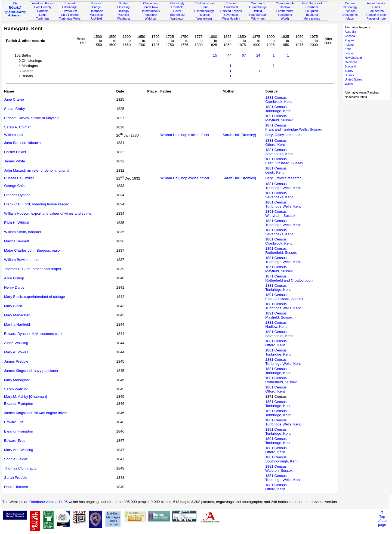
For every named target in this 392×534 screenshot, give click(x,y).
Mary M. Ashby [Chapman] (25, 396)
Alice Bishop (14, 278)
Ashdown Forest (43, 3)
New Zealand (353, 58)
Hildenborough (204, 11)
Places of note (376, 18)
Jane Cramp (14, 99)
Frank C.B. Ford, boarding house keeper (37, 204)
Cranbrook (258, 3)
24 (258, 55)
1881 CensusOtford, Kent (276, 143)
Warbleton (177, 18)
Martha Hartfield (17, 324)
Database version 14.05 (49, 502)
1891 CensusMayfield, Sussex (279, 315)
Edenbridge (70, 7)
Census (350, 3)
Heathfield (97, 11)
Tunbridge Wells (70, 18)
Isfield (258, 11)
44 (229, 55)
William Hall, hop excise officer (185, 135)
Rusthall (204, 15)
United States (353, 79)
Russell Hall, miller (19, 178)
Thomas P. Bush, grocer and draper (33, 269)
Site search (376, 11)
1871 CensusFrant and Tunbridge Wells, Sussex (293, 127)
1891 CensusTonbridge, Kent (278, 413)
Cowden (231, 3)
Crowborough (285, 3)
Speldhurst (285, 15)
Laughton (312, 11)
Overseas (351, 62)
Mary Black (13, 306)
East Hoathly (43, 7)
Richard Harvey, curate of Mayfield (32, 118)
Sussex (349, 75)
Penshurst (150, 15)
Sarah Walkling (16, 389)
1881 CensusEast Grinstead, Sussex (284, 161)
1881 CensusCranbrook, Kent (278, 100)
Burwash (96, 3)
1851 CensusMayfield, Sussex (279, 118)
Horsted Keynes (231, 11)
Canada (350, 36)
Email (376, 7)
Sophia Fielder (16, 459)
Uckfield (97, 18)
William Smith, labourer (23, 232)
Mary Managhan (17, 315)
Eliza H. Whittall (17, 223)
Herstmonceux (150, 11)
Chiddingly (177, 3)
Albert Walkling (16, 343)
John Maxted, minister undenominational (37, 170)
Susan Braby (14, 109)
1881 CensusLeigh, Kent (276, 170)
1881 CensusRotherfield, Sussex (281, 380)
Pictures (350, 11)
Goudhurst (231, 7)
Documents (350, 15)
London (350, 53)
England (350, 40)
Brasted (70, 3)
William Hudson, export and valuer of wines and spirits (48, 213)
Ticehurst (312, 15)
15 (215, 55)
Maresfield (96, 15)
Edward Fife (14, 422)
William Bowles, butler (22, 260)
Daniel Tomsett (16, 487)
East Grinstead (312, 3)
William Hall (14, 135)
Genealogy (350, 7)
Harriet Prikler (15, 152)
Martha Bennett (16, 241)
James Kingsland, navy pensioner (31, 371)
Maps (350, 18)
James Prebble (16, 361)
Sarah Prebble (16, 478)
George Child (15, 186)
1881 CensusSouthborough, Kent (281, 459)
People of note (376, 15)
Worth (285, 18)
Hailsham (312, 7)
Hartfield (43, 11)
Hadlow (285, 7)
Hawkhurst (70, 11)
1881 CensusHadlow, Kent (276, 325)
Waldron (150, 18)
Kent (348, 49)
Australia (350, 32)
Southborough (258, 15)
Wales (349, 84)
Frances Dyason (17, 195)
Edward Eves (15, 441)
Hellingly (124, 11)
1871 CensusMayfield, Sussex (279, 269)
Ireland (349, 45)
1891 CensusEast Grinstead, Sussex (284, 297)
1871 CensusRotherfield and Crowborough (289, 278)
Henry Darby (14, 287)
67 (244, 55)
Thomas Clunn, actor (21, 468)
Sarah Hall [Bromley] (239, 135)
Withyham (258, 18)
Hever (177, 11)
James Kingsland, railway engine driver (36, 413)
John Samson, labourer (23, 143)
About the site (376, 3)
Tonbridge (43, 18)
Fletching (123, 7)
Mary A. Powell (16, 352)
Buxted (124, 3)
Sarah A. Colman (18, 127)
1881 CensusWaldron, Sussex (279, 468)
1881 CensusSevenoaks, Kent (279, 152)
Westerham (204, 18)
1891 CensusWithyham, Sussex (280, 214)
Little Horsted (70, 15)
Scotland (350, 66)
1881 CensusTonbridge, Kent (278, 109)
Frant (204, 7)
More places (312, 18)
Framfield (177, 7)
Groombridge (258, 7)
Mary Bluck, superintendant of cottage (35, 297)
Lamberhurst (285, 11)
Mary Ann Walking (19, 450)
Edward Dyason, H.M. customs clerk (33, 334)
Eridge (97, 7)
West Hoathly (231, 18)
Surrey (349, 71)
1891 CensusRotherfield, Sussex (281, 251)
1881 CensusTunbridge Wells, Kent (283, 186)
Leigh (43, 15)
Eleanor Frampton (19, 404)
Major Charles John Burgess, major (33, 250)
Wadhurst (123, 18)
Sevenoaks (231, 15)
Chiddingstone (204, 3)
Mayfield (123, 15)
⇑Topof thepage (382, 518)
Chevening (150, 3)
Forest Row (150, 7)
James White (15, 161)
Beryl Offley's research (283, 135)
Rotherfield (177, 15)
